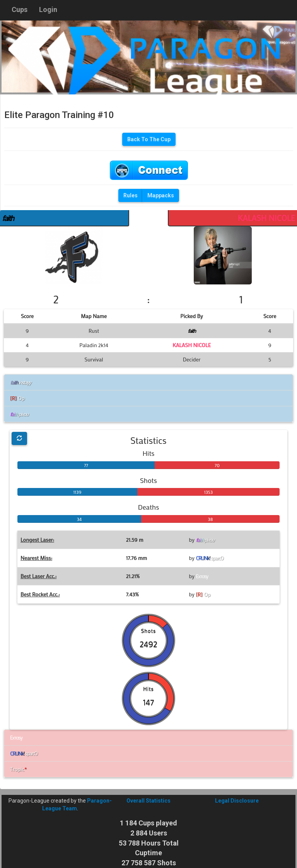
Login (48, 9)
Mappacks (161, 195)
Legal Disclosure (237, 801)
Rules (131, 195)
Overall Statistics (148, 801)
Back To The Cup (149, 139)
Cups (20, 9)
